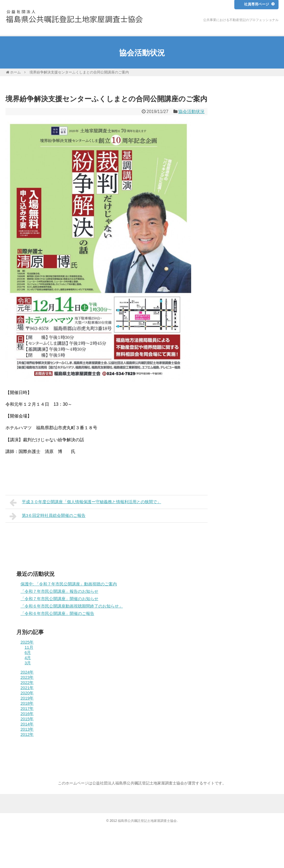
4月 (28, 658)
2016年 (27, 714)
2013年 (27, 729)
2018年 (27, 703)
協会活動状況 (191, 112)
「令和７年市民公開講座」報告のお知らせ (59, 591)
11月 (29, 647)
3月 (28, 663)
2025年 (27, 642)
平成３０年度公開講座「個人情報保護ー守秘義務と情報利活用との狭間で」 (85, 502)
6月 (28, 652)
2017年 (27, 708)
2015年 (27, 719)
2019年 (27, 698)
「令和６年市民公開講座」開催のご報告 (57, 613)
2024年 (27, 672)
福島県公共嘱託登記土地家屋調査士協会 (147, 821)
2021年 (27, 688)
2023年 (27, 677)
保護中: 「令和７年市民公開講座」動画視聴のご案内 (69, 584)
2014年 (27, 724)
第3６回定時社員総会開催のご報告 (48, 516)
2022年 (27, 682)
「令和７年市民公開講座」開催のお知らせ (59, 599)
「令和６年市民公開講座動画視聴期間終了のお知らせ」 (72, 606)
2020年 (27, 693)
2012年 (27, 734)
